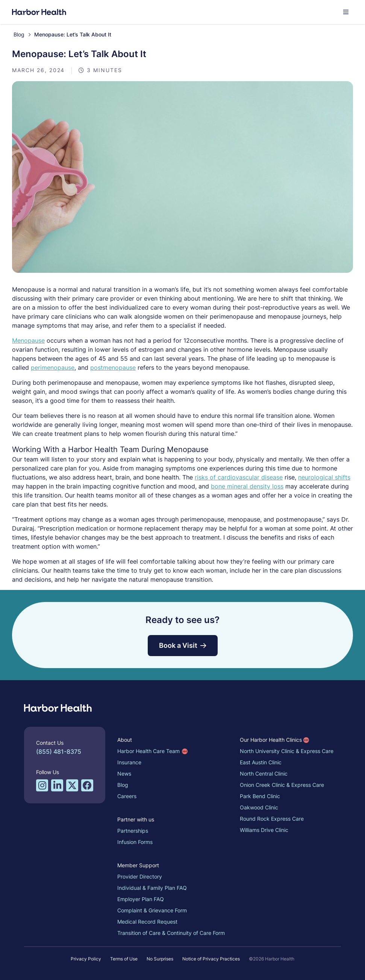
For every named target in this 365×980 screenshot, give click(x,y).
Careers (127, 796)
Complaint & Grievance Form (152, 910)
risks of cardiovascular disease (239, 477)
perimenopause (53, 367)
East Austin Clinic (261, 762)
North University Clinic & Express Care (287, 751)
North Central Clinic (264, 774)
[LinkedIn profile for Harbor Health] (57, 785)
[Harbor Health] (39, 12)
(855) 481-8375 (59, 752)
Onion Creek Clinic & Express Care (282, 785)
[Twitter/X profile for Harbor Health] (72, 785)
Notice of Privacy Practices (211, 959)
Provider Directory (140, 876)
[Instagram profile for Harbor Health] (42, 785)
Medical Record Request (147, 922)
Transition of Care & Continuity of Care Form (171, 933)
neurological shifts (324, 477)
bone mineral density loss (247, 486)
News (124, 774)
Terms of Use (124, 959)
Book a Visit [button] (183, 645)
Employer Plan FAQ (141, 899)
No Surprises (160, 959)
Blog (19, 34)
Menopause (28, 340)
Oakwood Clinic (259, 807)
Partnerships (133, 831)
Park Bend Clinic (260, 796)
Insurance (129, 762)
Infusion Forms (135, 842)
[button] (346, 12)
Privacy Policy (86, 959)
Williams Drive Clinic (264, 830)
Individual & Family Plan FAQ (152, 888)
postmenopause (113, 367)
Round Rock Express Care (272, 819)
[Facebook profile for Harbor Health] (87, 785)
